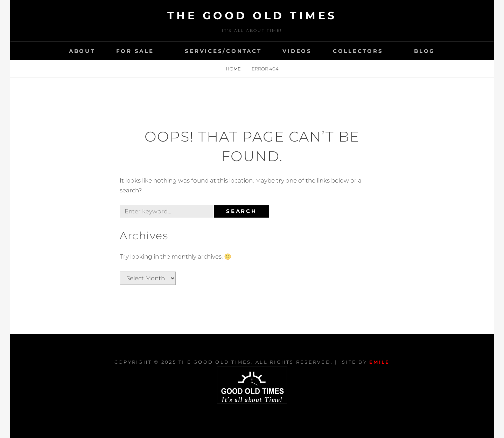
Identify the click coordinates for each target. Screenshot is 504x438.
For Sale (135, 51)
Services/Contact (223, 51)
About (82, 51)
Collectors (358, 51)
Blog (425, 51)
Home (234, 69)
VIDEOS (297, 51)
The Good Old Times (252, 16)
